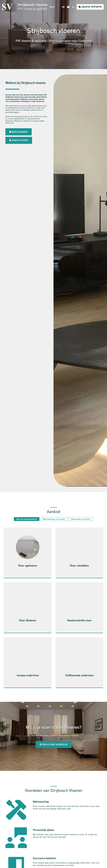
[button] (68, 7)
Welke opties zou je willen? (81, 519)
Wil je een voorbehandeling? (27, 519)
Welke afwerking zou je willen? (54, 519)
